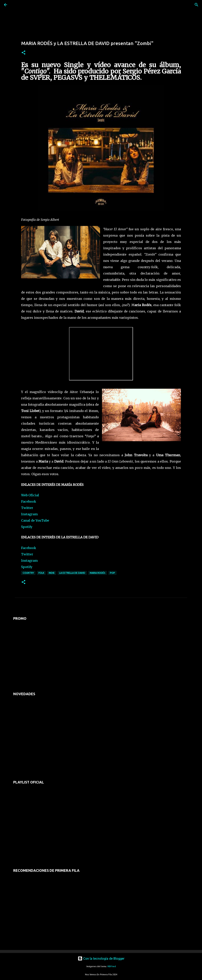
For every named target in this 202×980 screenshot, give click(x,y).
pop (112, 573)
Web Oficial (30, 495)
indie (52, 573)
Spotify (27, 527)
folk (41, 573)
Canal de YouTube (35, 520)
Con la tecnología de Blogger (101, 958)
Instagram (29, 514)
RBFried (112, 966)
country (28, 573)
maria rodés (98, 573)
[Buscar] (17, 5)
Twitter (27, 508)
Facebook (29, 501)
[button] (23, 53)
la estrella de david (72, 573)
